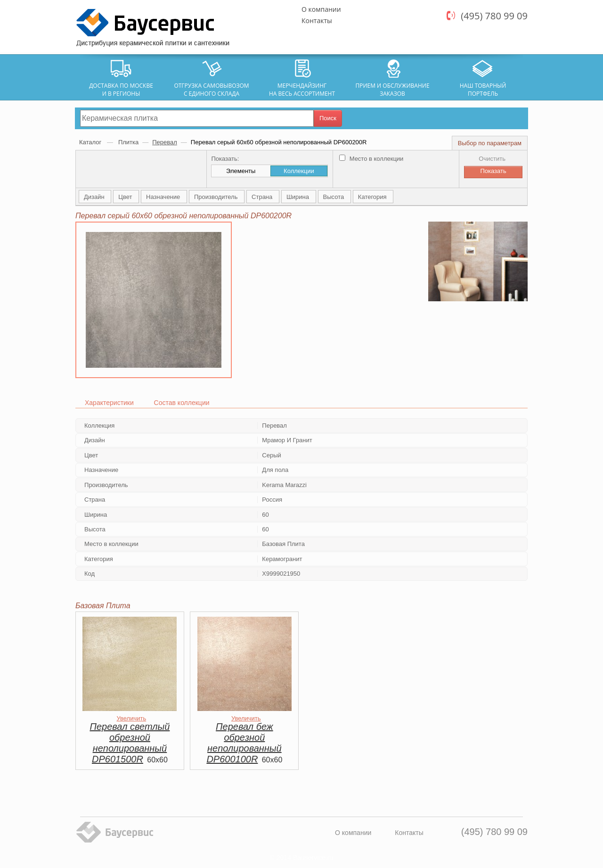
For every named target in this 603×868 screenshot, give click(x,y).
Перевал (165, 142)
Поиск (328, 118)
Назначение (164, 197)
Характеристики (109, 403)
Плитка (128, 142)
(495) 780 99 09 (494, 16)
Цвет (126, 197)
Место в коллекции (371, 159)
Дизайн (95, 197)
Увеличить (131, 718)
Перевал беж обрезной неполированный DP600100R (244, 743)
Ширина (299, 197)
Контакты (317, 21)
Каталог (91, 142)
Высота (334, 197)
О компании (321, 9)
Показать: (225, 159)
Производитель (217, 197)
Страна (263, 197)
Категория (373, 197)
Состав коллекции (182, 403)
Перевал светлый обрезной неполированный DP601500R (130, 743)
